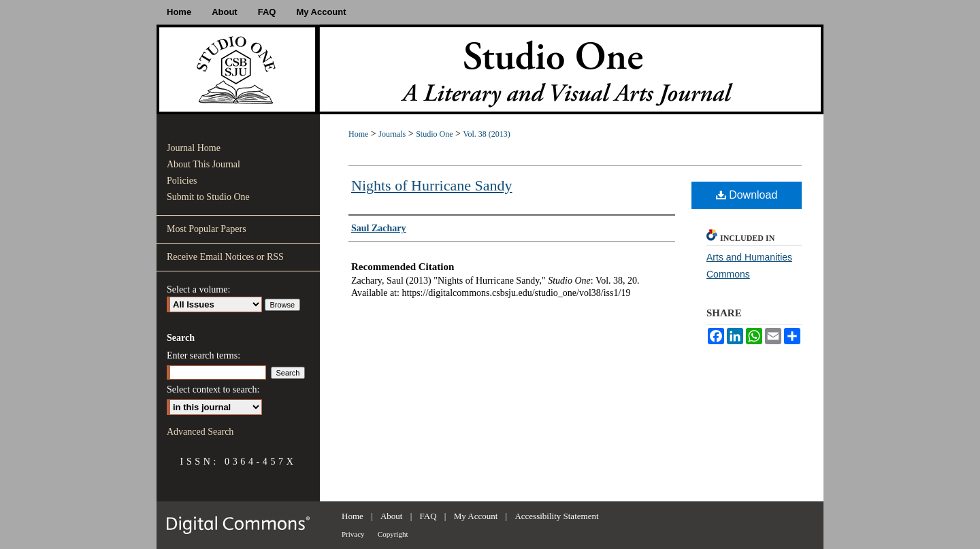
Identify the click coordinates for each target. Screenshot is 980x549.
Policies (182, 181)
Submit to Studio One (208, 197)
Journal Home (194, 148)
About (392, 516)
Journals (392, 134)
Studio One (434, 134)
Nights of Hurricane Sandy (431, 185)
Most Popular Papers (207, 229)
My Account (476, 516)
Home (358, 134)
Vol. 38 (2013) (486, 134)
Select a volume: (198, 289)
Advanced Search (200, 432)
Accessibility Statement (556, 516)
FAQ (428, 516)
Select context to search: (213, 389)
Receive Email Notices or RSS (225, 257)
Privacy (353, 534)
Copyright (393, 534)
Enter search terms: (203, 355)
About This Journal (203, 164)
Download (747, 195)
